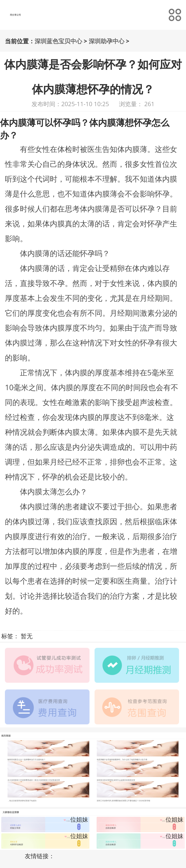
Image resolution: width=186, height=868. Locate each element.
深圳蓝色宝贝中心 (58, 41)
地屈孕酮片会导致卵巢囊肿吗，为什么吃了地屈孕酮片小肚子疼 (122, 759)
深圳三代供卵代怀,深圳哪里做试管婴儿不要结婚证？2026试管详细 (123, 801)
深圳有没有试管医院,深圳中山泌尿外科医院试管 (116, 780)
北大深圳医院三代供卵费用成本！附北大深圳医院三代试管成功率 (34, 780)
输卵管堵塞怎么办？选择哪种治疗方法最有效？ (26, 759)
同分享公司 (15, 15)
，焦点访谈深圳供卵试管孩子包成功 (22, 801)
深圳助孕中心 (107, 41)
